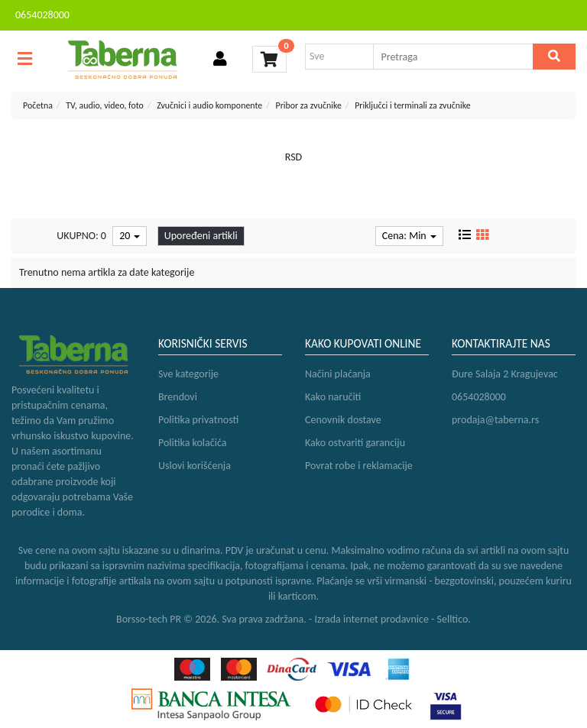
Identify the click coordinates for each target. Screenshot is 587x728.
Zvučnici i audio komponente (209, 105)
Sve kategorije (188, 374)
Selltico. (454, 619)
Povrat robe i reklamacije (359, 466)
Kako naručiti (333, 397)
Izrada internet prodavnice (371, 619)
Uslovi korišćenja (195, 466)
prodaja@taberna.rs (495, 420)
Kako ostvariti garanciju (355, 443)
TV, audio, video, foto (105, 105)
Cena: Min (409, 236)
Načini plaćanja (338, 374)
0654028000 (42, 15)
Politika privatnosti (198, 420)
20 (130, 236)
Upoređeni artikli (201, 236)
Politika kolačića (192, 443)
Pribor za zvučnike (308, 105)
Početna (38, 105)
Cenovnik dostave (343, 420)
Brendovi (178, 397)
